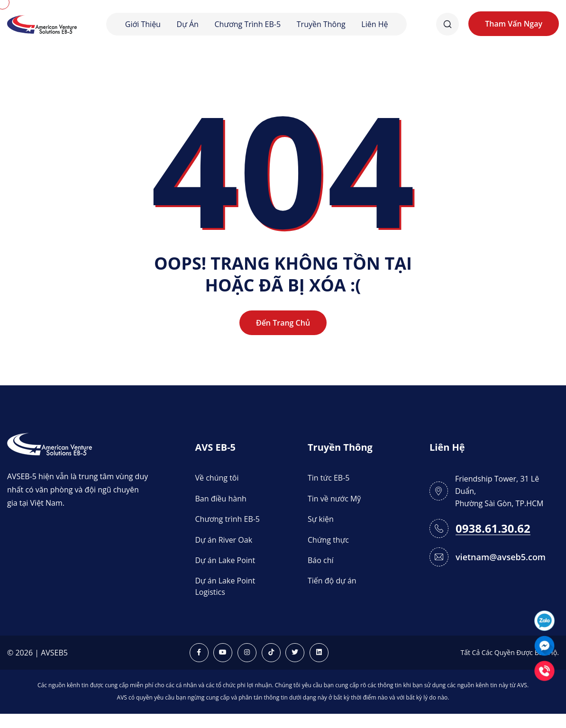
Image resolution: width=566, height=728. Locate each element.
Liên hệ (374, 24)
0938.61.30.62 (493, 529)
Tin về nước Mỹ (334, 499)
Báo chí (321, 560)
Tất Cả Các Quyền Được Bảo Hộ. (510, 652)
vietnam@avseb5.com (501, 557)
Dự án (188, 24)
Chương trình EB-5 (248, 24)
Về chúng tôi (217, 478)
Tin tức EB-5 (329, 478)
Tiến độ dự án (332, 581)
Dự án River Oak (224, 540)
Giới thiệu (143, 24)
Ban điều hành (221, 499)
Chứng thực (328, 540)
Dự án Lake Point (225, 560)
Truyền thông (321, 24)
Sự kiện (321, 519)
